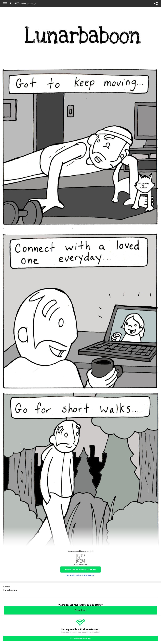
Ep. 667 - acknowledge (23, 4)
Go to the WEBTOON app (80, 639)
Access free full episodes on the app (80, 570)
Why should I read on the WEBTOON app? (81, 575)
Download (80, 610)
